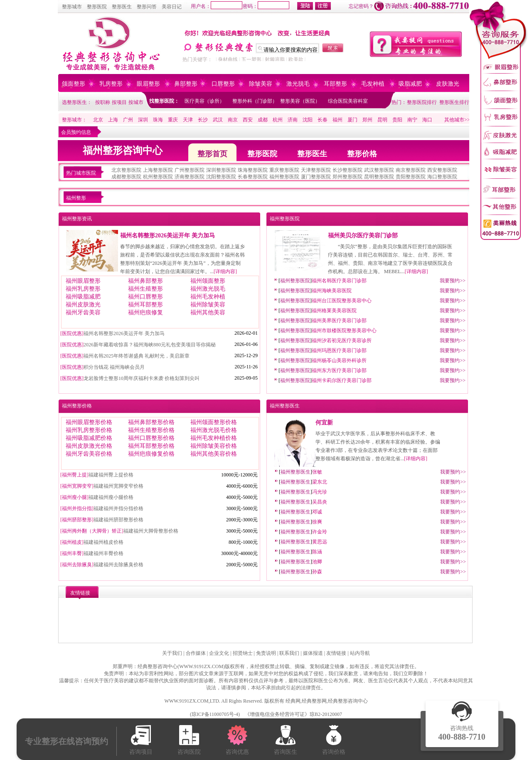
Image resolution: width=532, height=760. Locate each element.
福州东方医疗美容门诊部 (339, 370)
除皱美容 (261, 84)
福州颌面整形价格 (214, 422)
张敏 (317, 472)
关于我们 (172, 653)
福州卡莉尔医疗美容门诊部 (342, 380)
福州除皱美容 (208, 305)
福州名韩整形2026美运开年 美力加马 (167, 236)
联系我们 (289, 653)
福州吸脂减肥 (83, 297)
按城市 (136, 102)
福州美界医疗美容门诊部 (339, 321)
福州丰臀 (72, 553)
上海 (113, 120)
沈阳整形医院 (221, 177)
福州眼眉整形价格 (89, 422)
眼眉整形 (148, 84)
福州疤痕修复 (145, 312)
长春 (323, 120)
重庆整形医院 (284, 170)
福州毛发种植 (208, 297)
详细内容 (225, 271)
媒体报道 (313, 653)
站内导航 (360, 653)
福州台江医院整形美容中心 (342, 301)
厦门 (352, 120)
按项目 (119, 102)
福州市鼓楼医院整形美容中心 (344, 331)
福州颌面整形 (208, 281)
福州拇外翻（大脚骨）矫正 (92, 531)
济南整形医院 (190, 177)
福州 (337, 120)
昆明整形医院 (379, 177)
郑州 (367, 120)
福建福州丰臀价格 (103, 553)
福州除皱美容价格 (214, 446)
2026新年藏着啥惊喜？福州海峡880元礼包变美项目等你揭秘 (150, 345)
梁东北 (320, 482)
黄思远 (320, 542)
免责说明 (266, 653)
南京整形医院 (411, 170)
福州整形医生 (285, 406)
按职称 (103, 102)
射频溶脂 (275, 59)
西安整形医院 (442, 170)
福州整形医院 (284, 177)
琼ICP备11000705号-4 (215, 714)
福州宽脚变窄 (77, 486)
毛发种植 (373, 84)
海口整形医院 (442, 177)
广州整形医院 (190, 170)
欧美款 (296, 59)
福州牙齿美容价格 (89, 454)
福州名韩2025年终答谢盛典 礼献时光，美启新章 (137, 356)
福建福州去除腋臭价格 (118, 565)
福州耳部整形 (145, 305)
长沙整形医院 (347, 170)
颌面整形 (74, 84)
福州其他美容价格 (214, 454)
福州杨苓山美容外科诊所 (339, 360)
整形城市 (72, 7)
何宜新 (324, 423)
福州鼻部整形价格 (151, 422)
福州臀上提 (74, 475)
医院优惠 (72, 333)
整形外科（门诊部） (255, 101)
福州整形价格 (77, 406)
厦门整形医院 (316, 177)
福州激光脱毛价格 (214, 430)
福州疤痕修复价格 (151, 454)
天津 (188, 120)
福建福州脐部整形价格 (118, 520)
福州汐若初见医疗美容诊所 (342, 341)
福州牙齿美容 (83, 312)
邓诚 (317, 512)
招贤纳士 (243, 653)
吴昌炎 (320, 502)
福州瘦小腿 (74, 497)
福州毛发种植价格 (214, 438)
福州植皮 (72, 542)
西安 (248, 120)
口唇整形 (223, 84)
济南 (293, 120)
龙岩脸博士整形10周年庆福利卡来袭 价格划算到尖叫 (142, 378)
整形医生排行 (454, 102)
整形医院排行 (422, 102)
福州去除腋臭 (77, 565)
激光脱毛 (298, 84)
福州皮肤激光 (83, 305)
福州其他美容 (208, 312)
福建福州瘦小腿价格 (111, 497)
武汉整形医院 (379, 170)
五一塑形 (251, 59)
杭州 (278, 120)
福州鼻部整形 (145, 281)
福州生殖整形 (145, 289)
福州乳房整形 (83, 289)
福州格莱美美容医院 (334, 311)
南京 (233, 120)
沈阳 (308, 120)
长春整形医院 (253, 177)
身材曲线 (228, 59)
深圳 (143, 120)
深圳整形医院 (221, 170)
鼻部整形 (186, 84)
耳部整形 (335, 84)
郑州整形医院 (347, 177)
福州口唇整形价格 (151, 438)
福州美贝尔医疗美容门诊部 (363, 236)
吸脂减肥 (410, 84)
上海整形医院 (158, 170)
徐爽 (317, 522)
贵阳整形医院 (411, 177)
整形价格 (362, 154)
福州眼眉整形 (83, 281)
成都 (263, 120)
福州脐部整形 (77, 520)
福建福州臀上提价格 (111, 475)
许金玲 (320, 532)
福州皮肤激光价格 (89, 446)
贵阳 (397, 120)
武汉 (218, 120)
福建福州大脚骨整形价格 (151, 531)
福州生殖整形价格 (151, 430)
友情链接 (336, 653)
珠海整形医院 (253, 170)
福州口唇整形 (145, 297)
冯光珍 (320, 492)
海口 (427, 120)
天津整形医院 (316, 170)
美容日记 (172, 7)
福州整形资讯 (77, 219)
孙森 (317, 572)
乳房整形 (111, 84)
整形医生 (122, 7)
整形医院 (97, 7)
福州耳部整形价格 (151, 446)
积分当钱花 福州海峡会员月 (114, 367)
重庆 (173, 120)
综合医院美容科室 (348, 101)
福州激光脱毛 (208, 289)
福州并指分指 (77, 508)
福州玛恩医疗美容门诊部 (339, 350)
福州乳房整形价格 (89, 430)
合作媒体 (196, 653)
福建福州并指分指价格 (118, 508)
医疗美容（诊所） (204, 101)
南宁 (412, 120)
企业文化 (219, 653)
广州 (128, 120)
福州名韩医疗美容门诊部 (339, 281)
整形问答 (147, 7)
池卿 (317, 562)
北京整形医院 (126, 170)
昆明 (382, 120)
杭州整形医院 (158, 177)
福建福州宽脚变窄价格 (118, 486)
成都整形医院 (126, 177)
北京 (98, 120)
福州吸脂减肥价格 (89, 438)
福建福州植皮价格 (103, 542)
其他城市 (454, 120)
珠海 (158, 120)
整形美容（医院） (300, 101)
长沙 (203, 120)
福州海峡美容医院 (332, 291)
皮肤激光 (448, 84)
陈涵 (317, 552)
